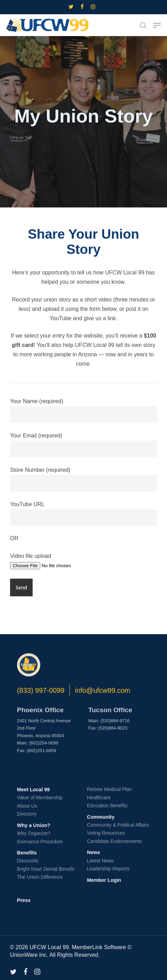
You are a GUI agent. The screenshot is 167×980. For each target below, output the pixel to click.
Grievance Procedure (40, 842)
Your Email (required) (83, 445)
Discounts (28, 861)
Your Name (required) (83, 411)
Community (101, 817)
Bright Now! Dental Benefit (45, 869)
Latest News (100, 861)
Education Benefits (107, 806)
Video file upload (83, 562)
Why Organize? (34, 833)
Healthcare (99, 798)
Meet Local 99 (33, 790)
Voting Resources (106, 833)
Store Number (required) (83, 479)
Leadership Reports (108, 869)
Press (24, 900)
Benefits (27, 853)
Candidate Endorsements (114, 841)
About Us (27, 806)
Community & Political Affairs (118, 825)
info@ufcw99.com (103, 690)
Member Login (104, 880)
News (93, 852)
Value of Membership (40, 798)
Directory (27, 814)
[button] (157, 25)
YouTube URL (83, 514)
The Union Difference (40, 877)
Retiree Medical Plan (109, 789)
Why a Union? (34, 825)
